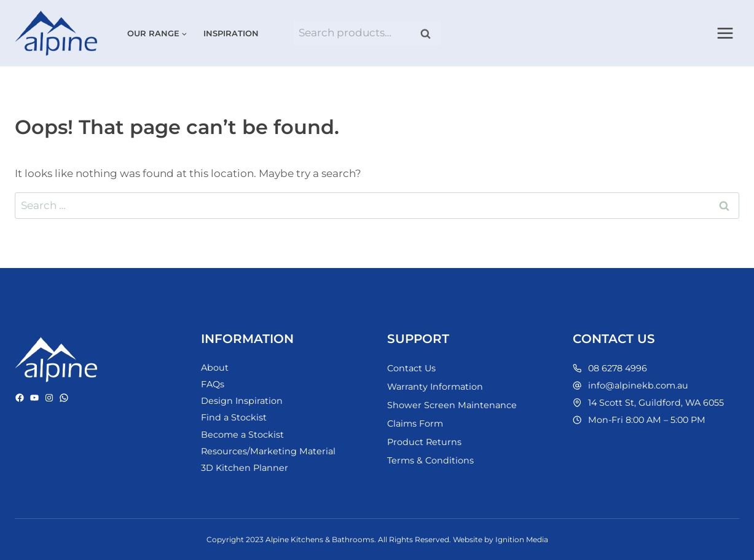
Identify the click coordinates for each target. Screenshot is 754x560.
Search (430, 34)
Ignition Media (522, 539)
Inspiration (231, 33)
